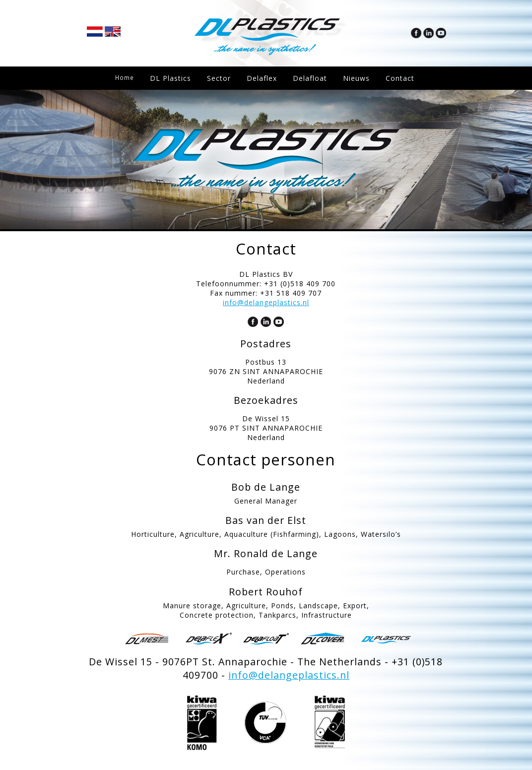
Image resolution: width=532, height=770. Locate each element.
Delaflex (265, 78)
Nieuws (359, 78)
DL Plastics (173, 78)
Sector (222, 78)
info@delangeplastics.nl (266, 302)
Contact (130, 101)
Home (126, 78)
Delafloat (313, 78)
